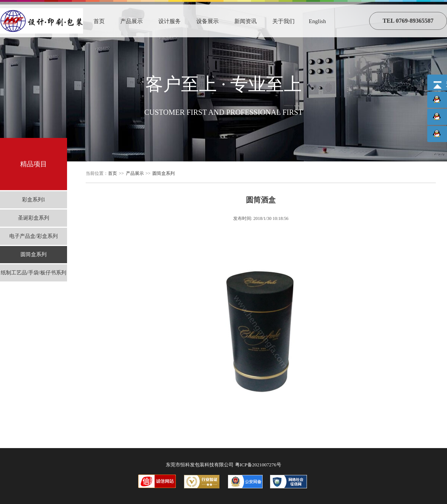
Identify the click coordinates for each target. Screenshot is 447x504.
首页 (99, 21)
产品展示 (131, 21)
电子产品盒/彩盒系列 (34, 236)
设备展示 (207, 21)
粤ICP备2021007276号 (258, 465)
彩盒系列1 (34, 200)
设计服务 (169, 21)
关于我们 (283, 21)
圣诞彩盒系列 (34, 218)
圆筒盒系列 (34, 254)
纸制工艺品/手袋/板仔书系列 (34, 273)
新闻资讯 (245, 21)
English (317, 21)
